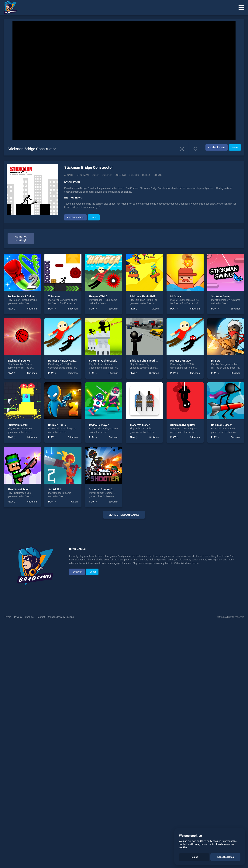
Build (95, 175)
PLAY (10, 309)
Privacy (18, 731)
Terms (8, 731)
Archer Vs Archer (140, 425)
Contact (41, 731)
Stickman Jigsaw (221, 425)
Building (120, 175)
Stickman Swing (221, 296)
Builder (107, 175)
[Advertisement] (124, 579)
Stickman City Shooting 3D (146, 361)
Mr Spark (176, 296)
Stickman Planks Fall (142, 296)
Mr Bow (216, 361)
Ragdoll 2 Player (99, 425)
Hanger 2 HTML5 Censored (64, 361)
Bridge (158, 175)
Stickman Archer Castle (103, 361)
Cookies (29, 731)
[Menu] (241, 8)
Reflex (146, 175)
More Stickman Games (124, 515)
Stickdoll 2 (55, 489)
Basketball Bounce (19, 361)
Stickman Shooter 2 (101, 489)
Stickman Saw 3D (18, 425)
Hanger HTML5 (98, 296)
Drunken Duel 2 (57, 425)
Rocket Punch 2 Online (21, 296)
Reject (194, 857)
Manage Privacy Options (61, 731)
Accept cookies (225, 857)
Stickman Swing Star (183, 425)
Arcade (69, 175)
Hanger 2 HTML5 (181, 361)
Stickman (83, 175)
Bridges (134, 175)
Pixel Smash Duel (18, 489)
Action (156, 309)
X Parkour (54, 296)
